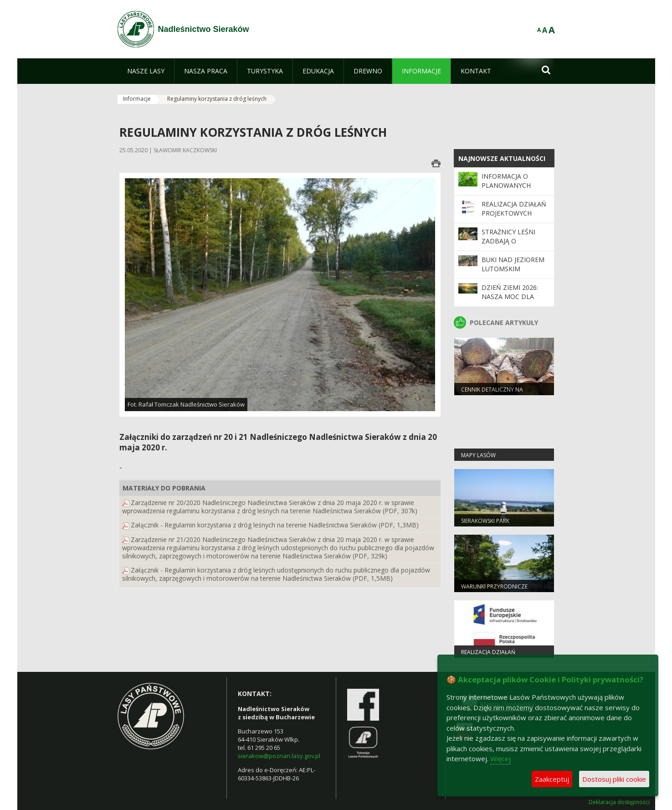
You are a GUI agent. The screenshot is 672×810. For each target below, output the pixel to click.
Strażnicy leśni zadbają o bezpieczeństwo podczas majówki (512, 246)
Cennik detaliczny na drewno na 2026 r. (492, 393)
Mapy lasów (478, 455)
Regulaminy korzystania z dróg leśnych (217, 99)
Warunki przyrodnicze (494, 586)
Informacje (137, 99)
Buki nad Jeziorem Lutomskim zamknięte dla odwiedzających (513, 273)
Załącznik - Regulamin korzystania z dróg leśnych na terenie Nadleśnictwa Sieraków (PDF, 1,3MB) (275, 525)
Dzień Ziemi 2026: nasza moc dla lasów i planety (510, 297)
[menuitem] (146, 71)
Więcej (500, 758)
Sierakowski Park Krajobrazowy (485, 525)
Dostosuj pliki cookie (614, 779)
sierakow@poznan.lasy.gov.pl (279, 756)
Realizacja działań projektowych (514, 209)
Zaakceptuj (552, 779)
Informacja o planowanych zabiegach (506, 186)
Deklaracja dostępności (619, 802)
